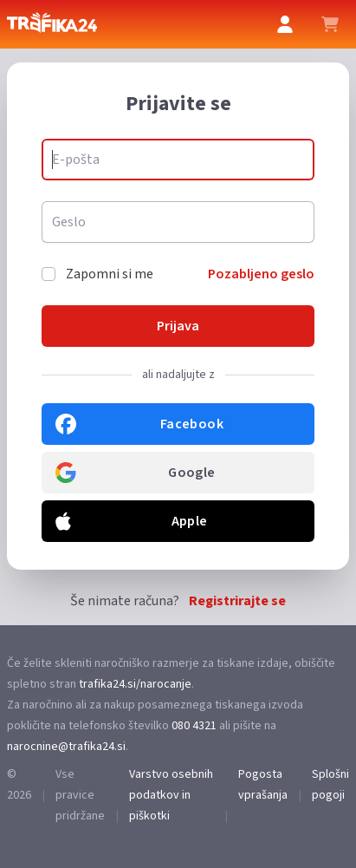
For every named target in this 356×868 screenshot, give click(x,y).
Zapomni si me (110, 274)
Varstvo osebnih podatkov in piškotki (171, 795)
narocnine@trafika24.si (66, 747)
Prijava (178, 326)
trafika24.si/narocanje (135, 684)
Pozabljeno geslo (261, 274)
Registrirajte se (237, 601)
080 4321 (194, 726)
